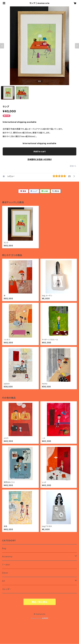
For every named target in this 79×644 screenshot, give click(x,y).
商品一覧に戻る (40, 602)
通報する (73, 166)
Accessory (7, 556)
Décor (5, 573)
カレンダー (7, 589)
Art (3, 581)
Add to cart (39, 151)
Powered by (40, 618)
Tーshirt (6, 565)
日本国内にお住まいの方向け (40, 159)
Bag (4, 548)
